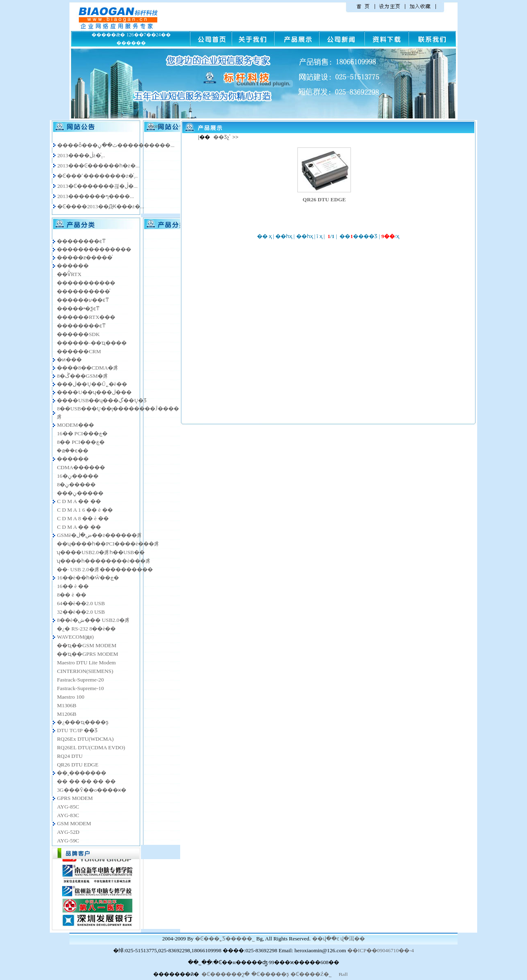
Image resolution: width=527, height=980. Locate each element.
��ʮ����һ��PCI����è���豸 (108, 544)
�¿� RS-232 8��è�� (86, 629)
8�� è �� (71, 595)
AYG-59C (68, 841)
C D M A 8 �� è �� (83, 518)
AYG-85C (68, 807)
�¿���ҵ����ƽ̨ (83, 722)
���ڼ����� (80, 493)
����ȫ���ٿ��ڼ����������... (116, 145)
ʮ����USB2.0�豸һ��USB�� (101, 552)
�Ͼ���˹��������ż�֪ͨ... (97, 176)
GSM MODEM (74, 823)
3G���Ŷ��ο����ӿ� (92, 790)
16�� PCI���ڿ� (82, 433)
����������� (86, 283)
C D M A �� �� (79, 501)
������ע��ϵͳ (83, 300)
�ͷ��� (69, 360)
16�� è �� (73, 586)
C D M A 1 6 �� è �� (85, 510)
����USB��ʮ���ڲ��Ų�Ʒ (102, 400)
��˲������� (82, 773)
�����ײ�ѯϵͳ (78, 308)
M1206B (66, 714)
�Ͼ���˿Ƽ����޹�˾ (225, 939)
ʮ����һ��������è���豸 (104, 561)
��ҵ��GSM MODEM (86, 645)
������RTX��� (86, 317)
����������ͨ (83, 291)
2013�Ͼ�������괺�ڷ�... (97, 186)
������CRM (79, 351)
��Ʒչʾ (222, 137)
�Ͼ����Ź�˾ (311, 974)
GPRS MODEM (75, 798)
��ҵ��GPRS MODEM (87, 654)
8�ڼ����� (76, 484)
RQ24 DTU (70, 756)
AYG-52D (68, 832)
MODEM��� (75, 425)
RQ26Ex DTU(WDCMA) (85, 739)
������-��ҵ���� (92, 343)
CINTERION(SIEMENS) (85, 671)
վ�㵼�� (353, 939)
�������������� (94, 249)
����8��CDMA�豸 (88, 368)
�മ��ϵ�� (73, 451)
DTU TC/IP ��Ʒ (77, 730)
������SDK (78, 334)
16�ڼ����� (77, 476)
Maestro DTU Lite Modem (86, 663)
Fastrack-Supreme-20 (80, 680)
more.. (156, 126)
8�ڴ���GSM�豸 (83, 376)
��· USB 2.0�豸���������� (105, 569)
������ (73, 266)
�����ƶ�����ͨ (85, 257)
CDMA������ (81, 467)
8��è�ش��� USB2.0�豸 (93, 620)
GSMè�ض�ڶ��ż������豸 (99, 535)
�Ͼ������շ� (226, 974)
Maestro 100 (70, 697)
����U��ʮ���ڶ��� (94, 392)
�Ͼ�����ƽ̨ (270, 974)
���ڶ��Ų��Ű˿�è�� (92, 384)
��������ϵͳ (81, 241)
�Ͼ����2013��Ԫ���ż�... (101, 206)
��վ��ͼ (326, 939)
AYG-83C (68, 815)
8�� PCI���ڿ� (81, 442)
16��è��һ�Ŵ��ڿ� (88, 578)
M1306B (66, 705)
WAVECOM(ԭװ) (75, 637)
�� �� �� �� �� (86, 781)
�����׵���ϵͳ (81, 326)
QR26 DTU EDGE (77, 765)
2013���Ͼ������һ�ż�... (98, 166)
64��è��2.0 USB (81, 603)
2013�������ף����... (96, 196)
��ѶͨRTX (69, 274)
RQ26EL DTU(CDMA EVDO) (91, 747)
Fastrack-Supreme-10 (80, 688)
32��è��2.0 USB (81, 612)
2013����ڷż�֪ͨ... (81, 155)
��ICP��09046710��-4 (381, 950)
